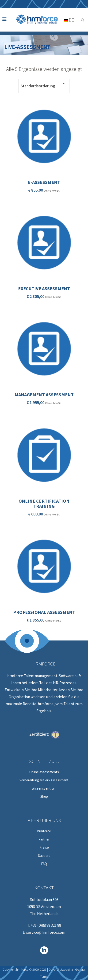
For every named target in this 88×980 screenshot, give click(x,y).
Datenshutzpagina (61, 969)
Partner (44, 839)
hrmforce (44, 831)
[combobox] (44, 86)
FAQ (44, 864)
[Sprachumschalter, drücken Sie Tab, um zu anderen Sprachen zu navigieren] (70, 20)
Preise (44, 848)
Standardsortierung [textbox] (38, 86)
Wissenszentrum (44, 788)
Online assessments (44, 772)
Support (44, 856)
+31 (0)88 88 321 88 (46, 925)
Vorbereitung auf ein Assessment (44, 780)
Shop (44, 797)
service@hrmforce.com (46, 932)
